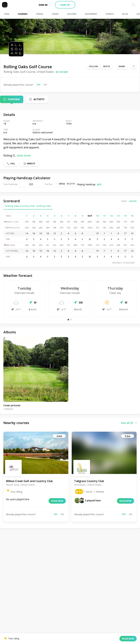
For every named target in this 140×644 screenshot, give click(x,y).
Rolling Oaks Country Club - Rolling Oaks (28, 206)
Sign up (65, 5)
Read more (24, 156)
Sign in (43, 5)
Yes (38, 85)
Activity (39, 99)
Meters (133, 201)
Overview (14, 99)
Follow (93, 66)
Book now (57, 501)
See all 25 (129, 423)
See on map (62, 72)
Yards (124, 201)
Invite (107, 66)
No (45, 85)
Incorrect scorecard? (124, 263)
